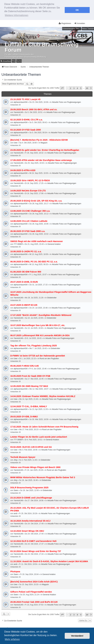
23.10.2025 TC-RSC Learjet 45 (25, 99)
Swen (16, 490)
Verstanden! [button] (77, 636)
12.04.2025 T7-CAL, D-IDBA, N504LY (29, 406)
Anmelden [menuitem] (80, 23)
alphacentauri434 (21, 102)
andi (15, 513)
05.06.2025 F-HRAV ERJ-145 (25, 365)
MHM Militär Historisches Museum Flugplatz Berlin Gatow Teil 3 (43, 477)
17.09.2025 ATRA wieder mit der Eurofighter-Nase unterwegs (41, 160)
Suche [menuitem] (19, 60)
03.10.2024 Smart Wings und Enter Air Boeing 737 (36, 551)
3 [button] (74, 88)
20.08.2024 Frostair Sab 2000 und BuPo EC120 (34, 601)
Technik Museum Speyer (23, 457)
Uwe (16, 142)
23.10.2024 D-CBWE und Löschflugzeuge (31, 497)
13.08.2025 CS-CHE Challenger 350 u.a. (30, 210)
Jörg (15, 459)
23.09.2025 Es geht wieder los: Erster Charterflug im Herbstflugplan (45, 149)
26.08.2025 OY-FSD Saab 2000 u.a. (28, 231)
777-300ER (18, 244)
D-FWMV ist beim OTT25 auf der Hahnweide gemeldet (38, 355)
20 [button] (87, 88)
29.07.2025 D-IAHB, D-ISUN (24, 281)
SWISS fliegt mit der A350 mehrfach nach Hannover (37, 241)
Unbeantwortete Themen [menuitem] (72, 28)
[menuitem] (6, 60)
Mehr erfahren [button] (12, 639)
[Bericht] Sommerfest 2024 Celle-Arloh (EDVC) (34, 581)
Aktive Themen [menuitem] (88, 28)
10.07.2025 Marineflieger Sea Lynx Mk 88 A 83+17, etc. (38, 325)
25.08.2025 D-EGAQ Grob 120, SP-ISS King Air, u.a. (36, 200)
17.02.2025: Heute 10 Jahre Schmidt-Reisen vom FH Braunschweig (44, 426)
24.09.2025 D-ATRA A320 (23, 170)
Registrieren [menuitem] (65, 23)
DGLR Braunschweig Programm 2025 (29, 487)
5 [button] (81, 88)
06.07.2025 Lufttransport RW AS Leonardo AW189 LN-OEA (40, 335)
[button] (62, 88)
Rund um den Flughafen (49, 358)
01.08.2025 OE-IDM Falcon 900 (26, 271)
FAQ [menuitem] (14, 60)
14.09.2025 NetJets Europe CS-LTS (28, 190)
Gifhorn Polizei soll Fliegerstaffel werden (31, 591)
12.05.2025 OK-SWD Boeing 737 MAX (29, 386)
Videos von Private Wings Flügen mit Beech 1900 (35, 467)
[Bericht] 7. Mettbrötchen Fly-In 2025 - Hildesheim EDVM (39, 139)
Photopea (15, 571)
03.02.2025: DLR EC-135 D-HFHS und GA (31, 446)
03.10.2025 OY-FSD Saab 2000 (26, 129)
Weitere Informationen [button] (17, 15)
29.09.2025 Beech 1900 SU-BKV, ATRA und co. (34, 109)
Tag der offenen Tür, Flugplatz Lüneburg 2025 (34, 345)
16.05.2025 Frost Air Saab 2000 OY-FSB (30, 375)
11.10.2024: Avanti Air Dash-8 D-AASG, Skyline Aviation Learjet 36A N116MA (49, 561)
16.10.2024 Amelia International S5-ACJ (30, 520)
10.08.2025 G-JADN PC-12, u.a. (26, 251)
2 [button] (70, 88)
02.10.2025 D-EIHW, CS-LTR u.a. (26, 119)
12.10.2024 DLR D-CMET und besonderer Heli (33, 540)
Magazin (44, 142)
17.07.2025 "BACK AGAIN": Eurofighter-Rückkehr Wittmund (41, 315)
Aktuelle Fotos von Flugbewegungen (66, 102)
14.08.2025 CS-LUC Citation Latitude (29, 220)
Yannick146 (18, 112)
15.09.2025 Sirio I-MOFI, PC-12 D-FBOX (30, 180)
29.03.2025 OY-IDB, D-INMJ (24, 416)
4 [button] (77, 88)
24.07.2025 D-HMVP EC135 (24, 304)
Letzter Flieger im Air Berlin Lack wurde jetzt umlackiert (39, 436)
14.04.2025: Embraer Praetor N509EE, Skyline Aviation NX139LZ (43, 396)
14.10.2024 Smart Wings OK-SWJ (27, 530)
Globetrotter (52, 297)
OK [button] (77, 10)
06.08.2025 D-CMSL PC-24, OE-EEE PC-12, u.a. (34, 261)
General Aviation (54, 244)
